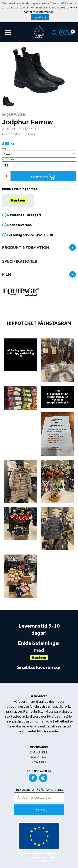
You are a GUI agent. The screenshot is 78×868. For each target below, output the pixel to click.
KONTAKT (39, 762)
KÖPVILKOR (39, 757)
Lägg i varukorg (43, 177)
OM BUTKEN (39, 752)
